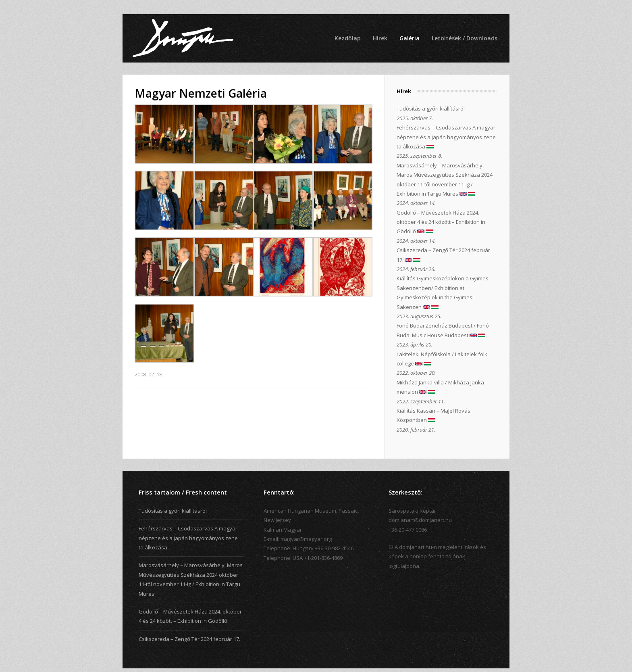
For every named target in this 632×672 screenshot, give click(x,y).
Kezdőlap (348, 38)
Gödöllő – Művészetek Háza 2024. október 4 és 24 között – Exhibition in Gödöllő (441, 222)
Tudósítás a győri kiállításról (431, 109)
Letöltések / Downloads (465, 38)
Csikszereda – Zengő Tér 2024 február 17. (189, 639)
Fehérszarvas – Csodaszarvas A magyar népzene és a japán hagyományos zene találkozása (446, 137)
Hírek (380, 38)
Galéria (410, 38)
